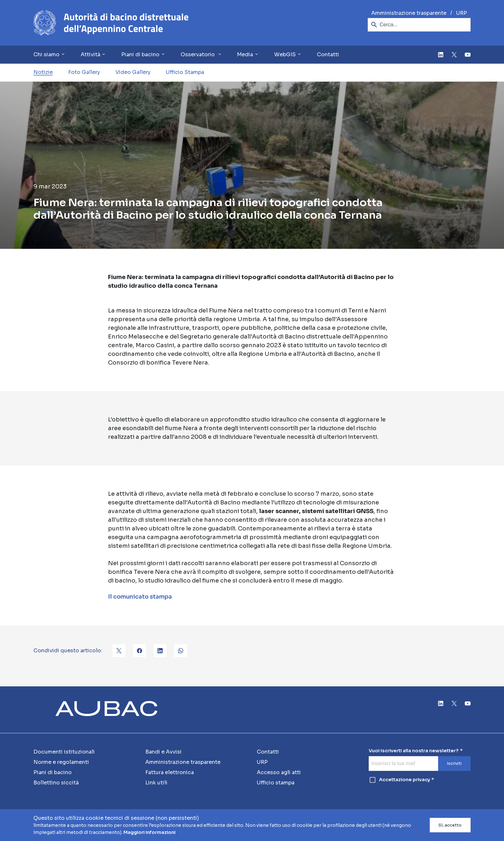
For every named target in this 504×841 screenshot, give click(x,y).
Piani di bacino (53, 772)
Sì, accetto (450, 825)
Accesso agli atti (279, 772)
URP (462, 13)
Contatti (328, 54)
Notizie (43, 72)
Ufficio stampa (276, 783)
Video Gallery (133, 72)
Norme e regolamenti (61, 762)
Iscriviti (454, 764)
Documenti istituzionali (64, 752)
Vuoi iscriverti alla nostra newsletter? (414, 751)
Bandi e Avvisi (163, 752)
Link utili (156, 783)
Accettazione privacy (399, 780)
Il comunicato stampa (140, 597)
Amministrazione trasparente (409, 13)
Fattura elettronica (170, 772)
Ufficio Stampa (185, 72)
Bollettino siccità (56, 783)
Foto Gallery (84, 72)
